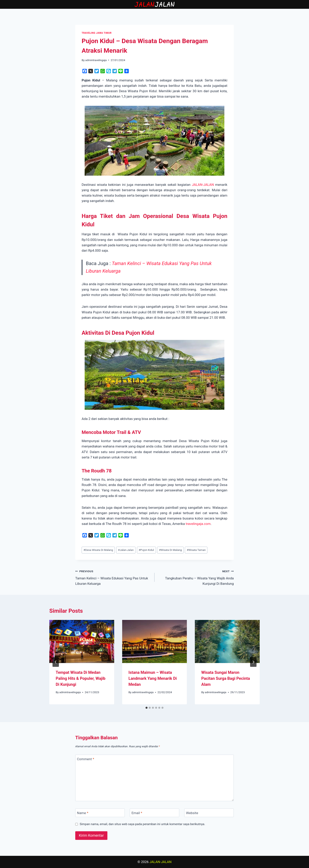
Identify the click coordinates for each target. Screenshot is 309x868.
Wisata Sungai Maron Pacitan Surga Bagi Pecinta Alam (226, 678)
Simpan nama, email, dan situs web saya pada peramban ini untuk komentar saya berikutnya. (142, 824)
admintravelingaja (96, 60)
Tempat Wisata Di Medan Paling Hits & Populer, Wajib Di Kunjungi (81, 678)
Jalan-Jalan (126, 550)
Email (137, 813)
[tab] (147, 708)
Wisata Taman (196, 550)
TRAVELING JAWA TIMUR (97, 33)
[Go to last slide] (56, 662)
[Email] (154, 813)
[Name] (100, 813)
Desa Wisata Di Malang (98, 550)
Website (192, 813)
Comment (86, 759)
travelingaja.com (198, 524)
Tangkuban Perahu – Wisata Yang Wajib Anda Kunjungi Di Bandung (196, 577)
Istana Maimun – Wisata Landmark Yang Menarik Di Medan (153, 678)
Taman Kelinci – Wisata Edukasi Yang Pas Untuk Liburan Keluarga (113, 577)
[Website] (209, 813)
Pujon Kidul (146, 550)
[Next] (253, 662)
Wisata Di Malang (170, 550)
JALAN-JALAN (203, 185)
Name (83, 813)
